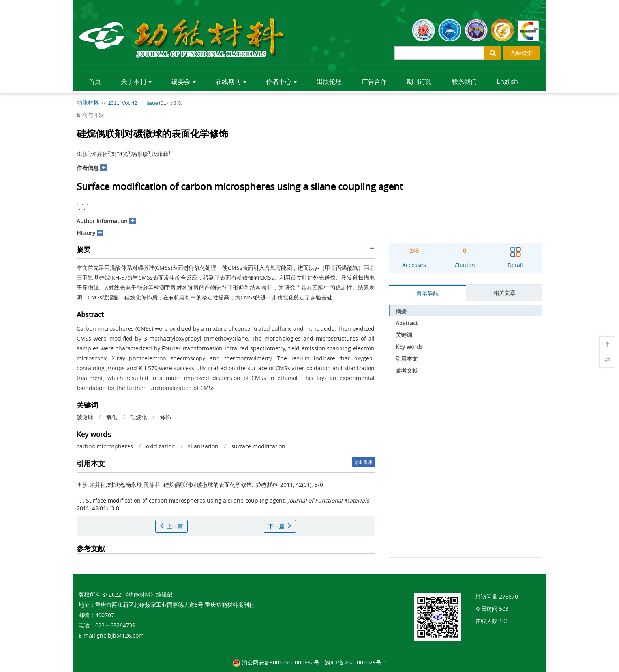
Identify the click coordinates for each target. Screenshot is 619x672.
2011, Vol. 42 (123, 103)
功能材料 (88, 103)
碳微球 (85, 417)
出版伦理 (329, 81)
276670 (508, 596)
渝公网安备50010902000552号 (281, 662)
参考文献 (407, 370)
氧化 (112, 417)
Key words (409, 347)
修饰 (165, 417)
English (507, 81)
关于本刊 (136, 81)
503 (504, 609)
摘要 (401, 311)
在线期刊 (231, 81)
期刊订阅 (419, 81)
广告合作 (374, 81)
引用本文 (407, 359)
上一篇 (171, 526)
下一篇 (280, 526)
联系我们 (464, 81)
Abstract (407, 323)
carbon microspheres (105, 446)
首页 (95, 81)
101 (504, 621)
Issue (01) (157, 103)
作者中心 (281, 81)
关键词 (404, 335)
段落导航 (428, 293)
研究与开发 (90, 115)
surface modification (258, 446)
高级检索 (521, 53)
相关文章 (505, 293)
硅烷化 (139, 417)
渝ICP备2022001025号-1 (356, 662)
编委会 (184, 81)
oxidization (160, 446)
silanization (203, 446)
